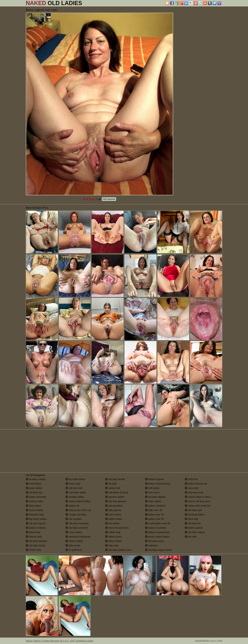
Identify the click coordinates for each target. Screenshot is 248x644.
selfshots (191, 479)
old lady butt (74, 488)
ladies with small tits (198, 506)
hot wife (191, 537)
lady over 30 (154, 510)
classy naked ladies (78, 501)
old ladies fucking (116, 492)
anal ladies (33, 484)
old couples (73, 519)
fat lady (111, 484)
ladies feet (113, 488)
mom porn (152, 492)
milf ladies (152, 488)
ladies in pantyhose (157, 532)
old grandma (114, 506)
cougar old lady (76, 515)
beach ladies (34, 510)
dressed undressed (78, 537)
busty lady (73, 484)
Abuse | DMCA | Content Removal (42, 641)
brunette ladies (75, 479)
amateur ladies (36, 479)
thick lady (192, 519)
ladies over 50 (155, 519)
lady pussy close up (78, 510)
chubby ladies (75, 497)
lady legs (112, 545)
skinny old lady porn (198, 501)
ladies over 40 (155, 515)
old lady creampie (77, 523)
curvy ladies (74, 532)
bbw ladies (33, 506)
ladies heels (113, 519)
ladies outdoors (155, 506)
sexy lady (192, 488)
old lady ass (34, 492)
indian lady (113, 532)
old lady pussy (155, 541)
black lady (33, 532)
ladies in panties (156, 528)
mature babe (34, 501)
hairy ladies (113, 515)
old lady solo (193, 510)
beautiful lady (35, 515)
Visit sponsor (109, 199)
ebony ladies (74, 541)
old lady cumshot (77, 528)
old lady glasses (116, 501)
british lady (33, 550)
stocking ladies (195, 515)
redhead (151, 545)
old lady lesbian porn (118, 550)
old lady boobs (36, 545)
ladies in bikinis (36, 528)
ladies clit (72, 506)
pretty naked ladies (157, 537)
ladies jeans (113, 537)
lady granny (113, 510)
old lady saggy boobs (159, 550)
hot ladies (112, 523)
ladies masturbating (158, 484)
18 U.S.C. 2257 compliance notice (77, 641)
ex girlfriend (74, 550)
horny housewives (117, 528)
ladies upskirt (194, 528)
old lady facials (115, 479)
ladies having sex (196, 484)
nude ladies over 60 (158, 523)
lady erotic (73, 545)
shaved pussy (194, 492)
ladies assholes (36, 497)
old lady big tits (36, 523)
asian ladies (34, 488)
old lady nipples (155, 497)
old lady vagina (195, 532)
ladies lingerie (154, 479)
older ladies (153, 501)
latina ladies (113, 541)
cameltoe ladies (76, 492)
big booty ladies (36, 519)
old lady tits (193, 523)
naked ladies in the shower (201, 497)
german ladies (115, 497)
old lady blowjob (36, 541)
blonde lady (34, 537)
